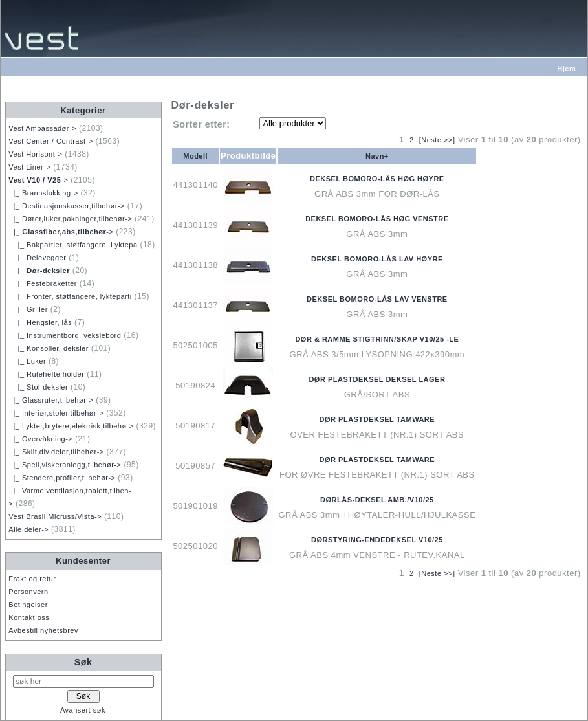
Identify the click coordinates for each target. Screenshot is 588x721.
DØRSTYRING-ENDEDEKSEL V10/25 (377, 540)
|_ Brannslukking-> (43, 193)
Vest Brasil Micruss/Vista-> (55, 516)
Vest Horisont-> (35, 154)
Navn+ (377, 156)
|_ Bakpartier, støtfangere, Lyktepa (73, 245)
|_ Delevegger (37, 258)
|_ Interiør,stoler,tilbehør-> (56, 413)
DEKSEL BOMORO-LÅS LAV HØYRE (377, 259)
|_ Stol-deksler (38, 387)
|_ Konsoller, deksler (49, 348)
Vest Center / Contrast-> (50, 141)
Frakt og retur (32, 579)
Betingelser (28, 605)
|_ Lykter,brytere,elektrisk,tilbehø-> (71, 426)
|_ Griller (28, 309)
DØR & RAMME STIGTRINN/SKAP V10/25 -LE (377, 339)
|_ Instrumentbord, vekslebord (65, 335)
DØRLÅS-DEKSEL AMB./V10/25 (377, 500)
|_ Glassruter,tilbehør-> (51, 400)
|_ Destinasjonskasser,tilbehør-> (67, 206)
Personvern (28, 592)
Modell (195, 156)
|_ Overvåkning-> (40, 439)
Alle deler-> (28, 529)
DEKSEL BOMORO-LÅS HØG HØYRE (377, 179)
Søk (83, 662)
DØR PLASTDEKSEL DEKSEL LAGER (377, 379)
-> (38, 180)
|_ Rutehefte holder (46, 374)
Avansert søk (83, 710)
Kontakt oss (29, 617)
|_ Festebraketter (43, 283)
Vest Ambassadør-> (42, 128)
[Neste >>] (437, 140)
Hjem (566, 69)
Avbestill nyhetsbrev (43, 630)
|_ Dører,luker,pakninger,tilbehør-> (70, 219)
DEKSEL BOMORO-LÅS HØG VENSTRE (377, 219)
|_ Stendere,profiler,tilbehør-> (62, 478)
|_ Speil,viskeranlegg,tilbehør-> (65, 465)
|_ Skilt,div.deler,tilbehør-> (56, 452)
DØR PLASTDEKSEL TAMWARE (377, 419)
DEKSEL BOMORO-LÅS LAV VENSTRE (377, 299)
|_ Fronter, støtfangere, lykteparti (70, 296)
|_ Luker (27, 361)
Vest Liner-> (29, 167)
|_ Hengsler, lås (40, 322)
